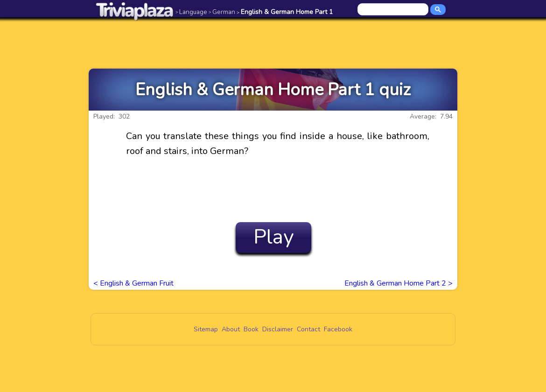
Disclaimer (278, 329)
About (231, 329)
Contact (308, 329)
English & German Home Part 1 (285, 12)
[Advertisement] (273, 43)
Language (191, 12)
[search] (394, 10)
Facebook (338, 329)
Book (251, 329)
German (222, 12)
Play (274, 237)
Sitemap (206, 329)
